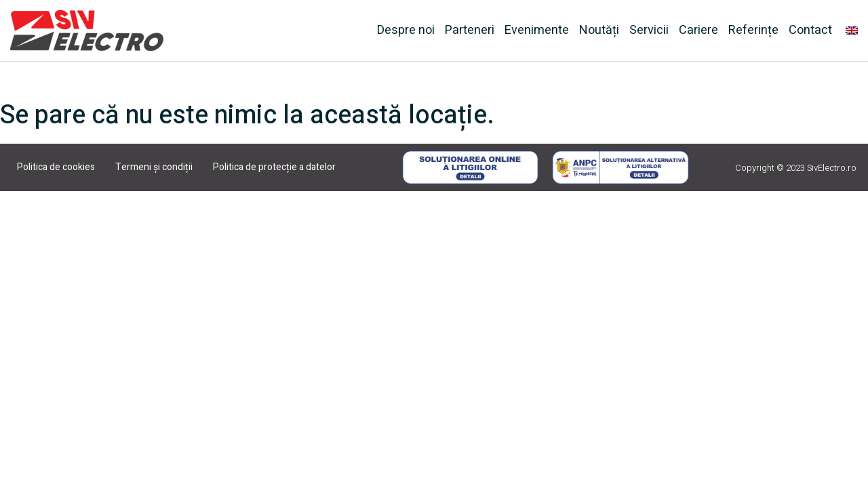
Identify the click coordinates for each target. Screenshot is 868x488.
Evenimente (537, 30)
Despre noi (406, 30)
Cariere (698, 30)
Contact (810, 30)
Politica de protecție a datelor (274, 167)
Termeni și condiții (154, 167)
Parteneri (470, 30)
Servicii (649, 30)
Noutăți (599, 30)
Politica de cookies (56, 167)
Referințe (753, 30)
